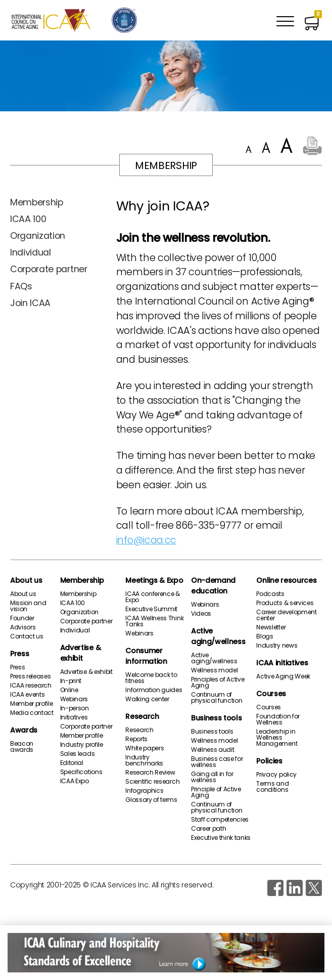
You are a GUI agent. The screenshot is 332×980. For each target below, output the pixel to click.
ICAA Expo (75, 781)
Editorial (72, 763)
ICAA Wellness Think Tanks (154, 621)
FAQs (21, 286)
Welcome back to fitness (151, 678)
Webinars (74, 699)
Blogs (265, 636)
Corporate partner (49, 269)
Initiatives (74, 717)
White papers (145, 748)
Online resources (286, 580)
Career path (208, 829)
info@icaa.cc (146, 540)
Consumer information (146, 656)
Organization (38, 236)
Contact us (27, 636)
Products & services (285, 603)
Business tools (217, 718)
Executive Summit (151, 609)
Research (142, 716)
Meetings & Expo (154, 580)
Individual (31, 252)
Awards (24, 730)
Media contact (32, 713)
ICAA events (27, 695)
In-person (75, 708)
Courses (271, 694)
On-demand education (213, 586)
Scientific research (152, 782)
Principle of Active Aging (216, 792)
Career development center (286, 615)
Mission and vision (28, 606)
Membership (37, 202)
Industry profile (82, 745)
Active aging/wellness (218, 636)
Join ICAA (30, 303)
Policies (269, 761)
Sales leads (77, 754)
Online (69, 690)
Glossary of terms (151, 800)
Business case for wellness (217, 762)
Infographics (144, 791)
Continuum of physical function (217, 698)
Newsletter (271, 627)
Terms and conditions (272, 787)
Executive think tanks (221, 838)
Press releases (31, 676)
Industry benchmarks (144, 760)
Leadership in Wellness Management (277, 738)
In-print (71, 681)
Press (19, 654)
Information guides (154, 690)
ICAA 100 (28, 219)
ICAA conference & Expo (153, 597)
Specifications (81, 772)
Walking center (147, 699)
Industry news (277, 646)
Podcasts (270, 594)
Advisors (23, 627)
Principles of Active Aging (218, 683)
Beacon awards (22, 747)
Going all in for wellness (212, 777)
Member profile (32, 704)
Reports (136, 739)
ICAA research (31, 686)
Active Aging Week (283, 676)
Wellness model (215, 670)
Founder (22, 618)
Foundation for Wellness (278, 719)
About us (26, 580)
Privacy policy (276, 775)
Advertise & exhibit (80, 653)
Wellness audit (213, 750)
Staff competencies (220, 820)
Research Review (150, 773)
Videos (201, 614)
